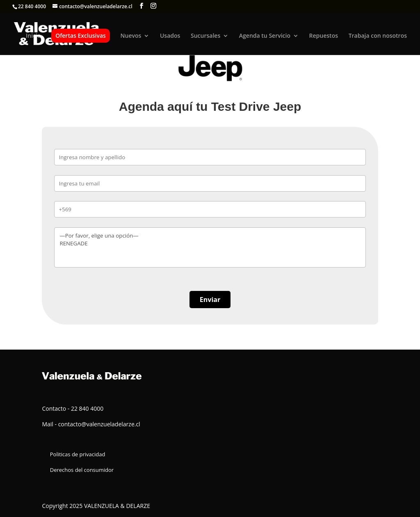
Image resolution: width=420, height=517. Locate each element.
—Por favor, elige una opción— (210, 236)
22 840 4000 (32, 6)
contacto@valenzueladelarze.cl (99, 424)
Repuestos (324, 36)
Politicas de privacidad (78, 454)
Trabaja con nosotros (378, 36)
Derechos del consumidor (82, 470)
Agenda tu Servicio (265, 36)
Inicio (33, 36)
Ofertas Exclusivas (81, 35)
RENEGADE (210, 244)
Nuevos (131, 36)
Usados (170, 36)
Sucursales (205, 36)
